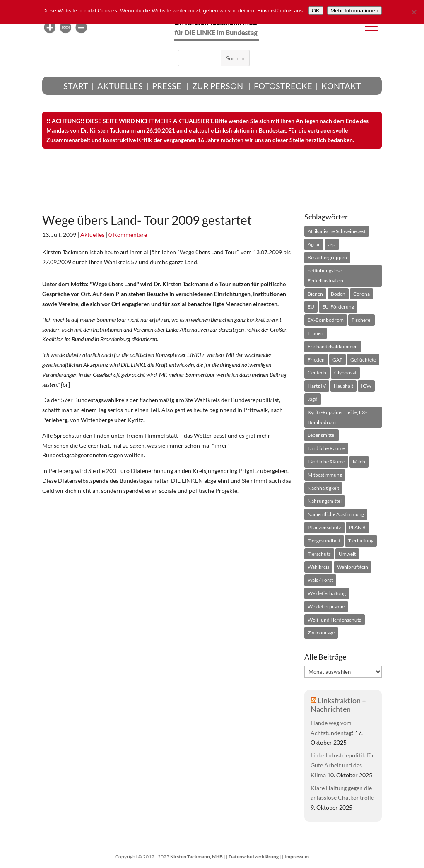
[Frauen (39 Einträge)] (316, 333)
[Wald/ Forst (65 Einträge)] (320, 580)
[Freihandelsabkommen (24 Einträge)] (333, 347)
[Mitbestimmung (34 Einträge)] (325, 475)
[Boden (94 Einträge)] (338, 294)
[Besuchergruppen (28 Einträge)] (327, 258)
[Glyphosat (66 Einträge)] (345, 373)
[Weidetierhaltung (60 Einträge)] (327, 593)
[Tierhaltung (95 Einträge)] (361, 541)
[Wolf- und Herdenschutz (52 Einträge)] (335, 620)
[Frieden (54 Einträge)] (316, 360)
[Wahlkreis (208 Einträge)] (318, 567)
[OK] (316, 11)
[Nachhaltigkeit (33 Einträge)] (323, 488)
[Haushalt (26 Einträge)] (343, 386)
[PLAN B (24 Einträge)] (357, 528)
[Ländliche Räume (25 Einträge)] (326, 448)
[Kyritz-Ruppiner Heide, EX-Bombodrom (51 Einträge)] (343, 417)
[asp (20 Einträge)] (332, 244)
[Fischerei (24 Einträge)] (361, 320)
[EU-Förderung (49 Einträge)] (338, 307)
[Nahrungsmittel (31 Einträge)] (325, 501)
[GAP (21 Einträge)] (337, 360)
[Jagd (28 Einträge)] (313, 399)
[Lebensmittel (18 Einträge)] (322, 435)
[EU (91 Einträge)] (311, 307)
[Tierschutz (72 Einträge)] (319, 554)
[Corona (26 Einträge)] (361, 294)
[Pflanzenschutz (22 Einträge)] (324, 528)
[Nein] (414, 12)
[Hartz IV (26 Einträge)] (317, 386)
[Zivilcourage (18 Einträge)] (321, 633)
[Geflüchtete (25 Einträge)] (363, 360)
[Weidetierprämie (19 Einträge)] (326, 607)
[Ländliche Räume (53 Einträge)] (326, 462)
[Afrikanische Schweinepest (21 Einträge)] (337, 231)
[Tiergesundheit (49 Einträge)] (324, 541)
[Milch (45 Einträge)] (359, 462)
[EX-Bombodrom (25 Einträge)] (326, 320)
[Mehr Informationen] (354, 11)
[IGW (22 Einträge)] (366, 386)
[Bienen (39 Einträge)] (315, 294)
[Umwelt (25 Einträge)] (347, 554)
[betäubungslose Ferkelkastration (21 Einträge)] (343, 276)
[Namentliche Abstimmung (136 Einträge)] (336, 514)
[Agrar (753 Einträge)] (314, 244)
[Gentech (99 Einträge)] (317, 373)
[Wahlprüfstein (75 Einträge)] (353, 567)
